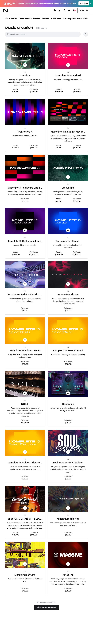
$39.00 (25, 201)
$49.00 (16, 535)
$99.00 (16, 92)
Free (79, 19)
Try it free (84, 3)
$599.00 (77, 92)
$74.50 (16, 148)
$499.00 (16, 254)
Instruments (25, 19)
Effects (37, 19)
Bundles (13, 19)
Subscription (69, 19)
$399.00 (59, 254)
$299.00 (34, 92)
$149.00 (34, 148)
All (6, 19)
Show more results (47, 607)
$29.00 (68, 310)
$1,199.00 (77, 254)
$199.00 (59, 92)
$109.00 (77, 148)
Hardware (56, 19)
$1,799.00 (34, 254)
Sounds (46, 19)
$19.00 (68, 535)
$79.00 (59, 148)
